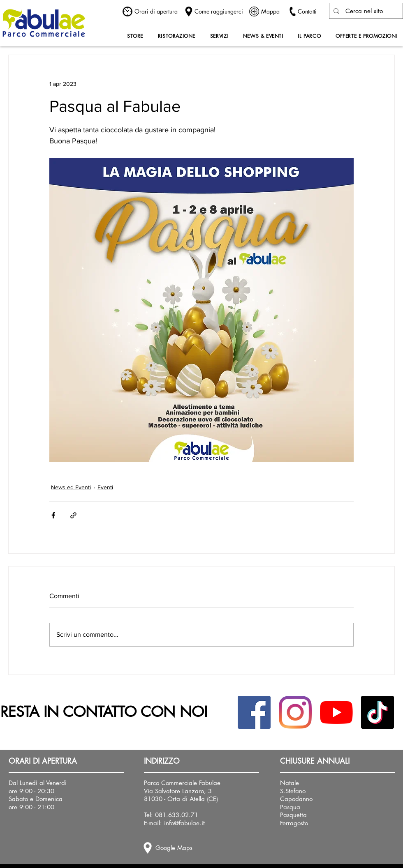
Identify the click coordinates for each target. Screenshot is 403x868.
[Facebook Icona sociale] (254, 712)
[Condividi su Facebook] (53, 515)
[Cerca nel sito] (364, 11)
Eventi (105, 487)
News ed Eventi (71, 487)
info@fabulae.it (184, 823)
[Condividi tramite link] (73, 515)
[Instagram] (295, 712)
